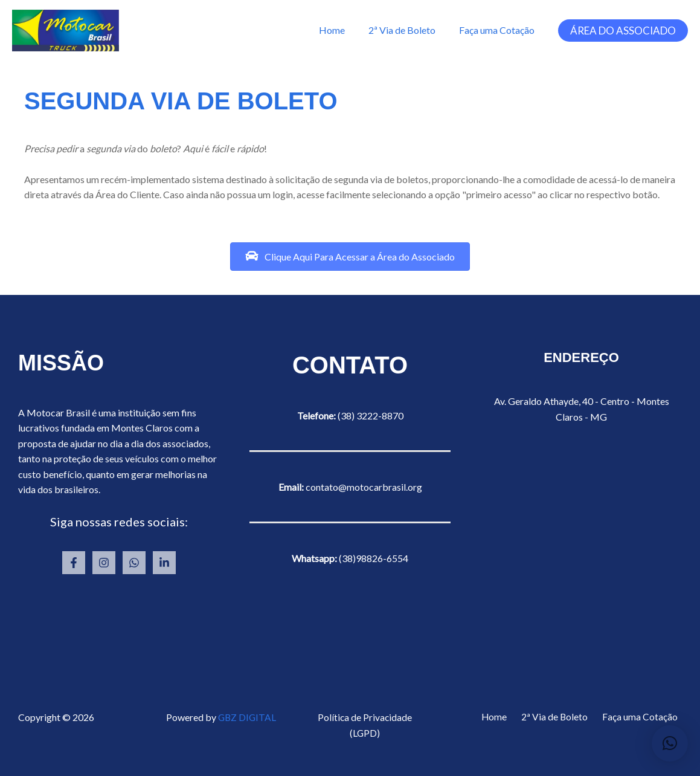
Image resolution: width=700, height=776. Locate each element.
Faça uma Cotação (499, 30)
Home (342, 30)
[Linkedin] (164, 563)
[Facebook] (74, 563)
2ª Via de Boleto (408, 30)
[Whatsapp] (134, 563)
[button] (623, 31)
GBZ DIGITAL (247, 717)
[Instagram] (104, 563)
